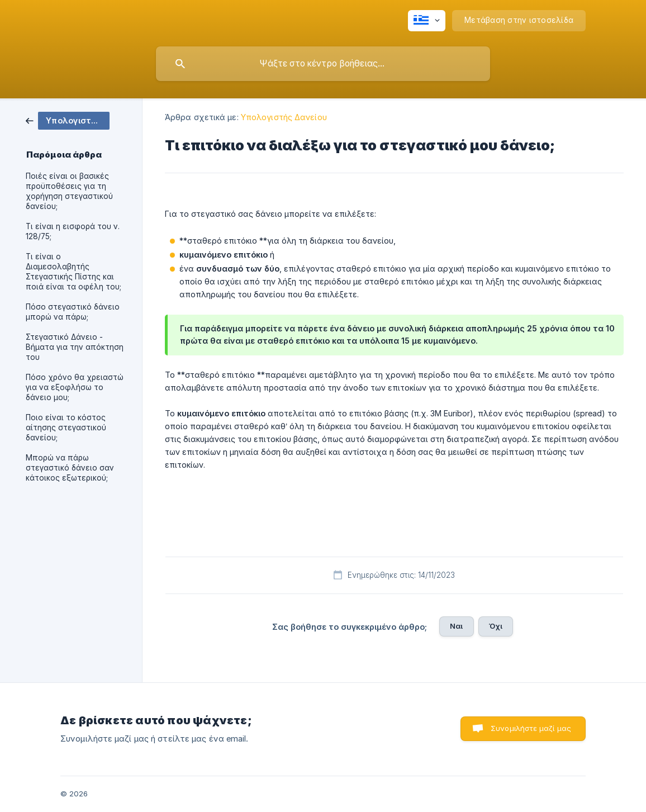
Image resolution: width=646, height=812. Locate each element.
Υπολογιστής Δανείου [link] (284, 117)
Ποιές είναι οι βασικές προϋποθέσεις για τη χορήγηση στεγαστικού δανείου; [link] (69, 191)
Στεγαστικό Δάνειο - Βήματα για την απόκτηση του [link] (75, 347)
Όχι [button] (496, 626)
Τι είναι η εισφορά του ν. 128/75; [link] (73, 231)
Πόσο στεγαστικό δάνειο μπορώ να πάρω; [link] (73, 312)
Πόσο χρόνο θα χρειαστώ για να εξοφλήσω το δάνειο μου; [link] (75, 387)
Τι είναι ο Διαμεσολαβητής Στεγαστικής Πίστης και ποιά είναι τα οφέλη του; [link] (73, 272)
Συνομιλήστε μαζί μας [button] (531, 728)
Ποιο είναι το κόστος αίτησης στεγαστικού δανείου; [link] (66, 428)
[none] (427, 21)
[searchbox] (323, 64)
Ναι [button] (456, 626)
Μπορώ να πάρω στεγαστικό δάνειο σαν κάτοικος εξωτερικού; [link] (70, 468)
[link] (68, 120)
